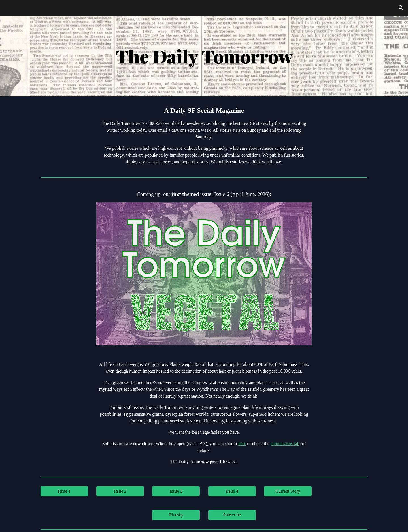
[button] (401, 8)
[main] (204, 56)
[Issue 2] (120, 491)
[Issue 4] (232, 491)
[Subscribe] (232, 515)
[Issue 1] (64, 491)
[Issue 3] (176, 491)
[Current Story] (288, 491)
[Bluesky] (176, 515)
